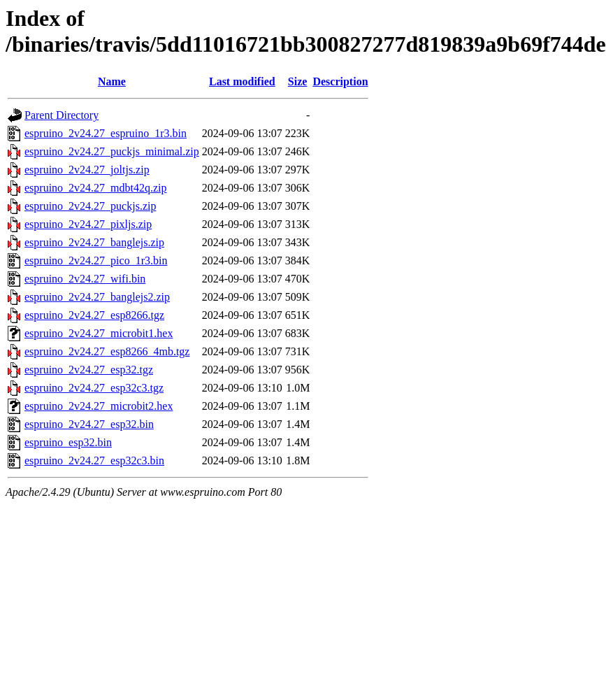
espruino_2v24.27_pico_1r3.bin (96, 260)
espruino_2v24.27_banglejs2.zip (97, 297)
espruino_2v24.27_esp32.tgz (89, 370)
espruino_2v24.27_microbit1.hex (99, 333)
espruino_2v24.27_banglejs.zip (94, 242)
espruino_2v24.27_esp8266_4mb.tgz (107, 351)
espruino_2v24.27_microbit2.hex (99, 406)
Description (340, 81)
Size (298, 81)
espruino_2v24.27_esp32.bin (89, 424)
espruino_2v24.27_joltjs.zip (87, 170)
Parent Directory (62, 115)
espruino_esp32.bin (68, 442)
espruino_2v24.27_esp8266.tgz (94, 315)
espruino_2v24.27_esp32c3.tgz (94, 388)
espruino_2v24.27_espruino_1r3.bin (106, 133)
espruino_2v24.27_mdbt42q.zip (96, 188)
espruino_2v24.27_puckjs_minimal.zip (112, 151)
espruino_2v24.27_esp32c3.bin (94, 460)
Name (112, 81)
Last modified (242, 81)
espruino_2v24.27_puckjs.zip (90, 206)
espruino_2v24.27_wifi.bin (85, 279)
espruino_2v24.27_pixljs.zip (88, 224)
